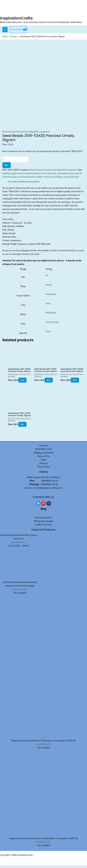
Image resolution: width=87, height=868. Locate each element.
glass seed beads (21, 180)
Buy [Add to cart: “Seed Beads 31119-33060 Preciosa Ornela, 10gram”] (22, 383)
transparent (44, 134)
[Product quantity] (15, 162)
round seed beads (71, 180)
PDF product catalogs (43, 524)
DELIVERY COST (43, 452)
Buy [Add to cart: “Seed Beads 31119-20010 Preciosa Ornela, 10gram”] (49, 383)
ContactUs (44, 448)
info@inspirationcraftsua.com (49, 491)
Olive (48, 306)
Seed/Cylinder (52, 325)
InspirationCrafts (18, 21)
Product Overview (43, 527)
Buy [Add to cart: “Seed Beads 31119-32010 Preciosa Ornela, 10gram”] (22, 427)
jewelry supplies (36, 180)
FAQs (43, 462)
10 (47, 278)
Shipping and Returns (44, 455)
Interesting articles (43, 520)
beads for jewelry (32, 176)
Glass (48, 334)
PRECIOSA (51, 316)
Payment (44, 466)
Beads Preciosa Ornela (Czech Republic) (20, 134)
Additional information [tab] (29, 184)
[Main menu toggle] (5, 32)
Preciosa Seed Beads (53, 180)
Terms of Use (43, 459)
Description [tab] (13, 184)
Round (49, 288)
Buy (7, 168)
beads (21, 176)
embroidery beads (65, 176)
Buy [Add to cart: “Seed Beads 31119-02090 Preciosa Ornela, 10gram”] (75, 383)
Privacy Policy (43, 470)
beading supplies (10, 176)
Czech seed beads (49, 176)
